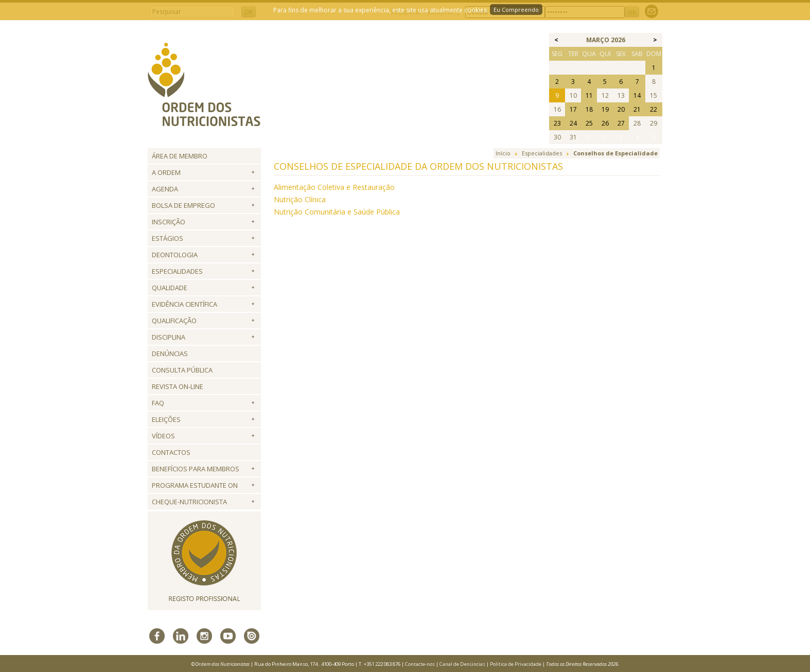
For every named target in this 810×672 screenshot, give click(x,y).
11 (589, 95)
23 (557, 123)
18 (589, 109)
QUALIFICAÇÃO (174, 321)
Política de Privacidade (516, 664)
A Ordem (166, 172)
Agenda (165, 189)
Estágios (168, 238)
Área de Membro (180, 156)
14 (637, 95)
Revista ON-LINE (178, 386)
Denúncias (170, 353)
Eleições (166, 419)
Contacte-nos (420, 664)
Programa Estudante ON (195, 485)
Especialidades (177, 271)
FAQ (158, 403)
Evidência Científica (184, 304)
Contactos (171, 452)
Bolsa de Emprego (183, 205)
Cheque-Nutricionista (189, 502)
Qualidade (170, 288)
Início (503, 153)
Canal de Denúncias (462, 664)
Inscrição (169, 222)
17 (573, 109)
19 (605, 109)
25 (589, 123)
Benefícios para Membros (196, 469)
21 (637, 109)
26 (605, 123)
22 (654, 109)
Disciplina (169, 337)
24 (573, 123)
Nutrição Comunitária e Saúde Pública (337, 212)
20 (621, 109)
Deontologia (175, 255)
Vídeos (163, 436)
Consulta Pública (182, 370)
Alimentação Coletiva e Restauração (334, 187)
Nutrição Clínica (300, 199)
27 (621, 123)
